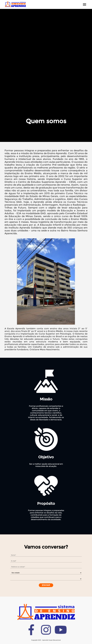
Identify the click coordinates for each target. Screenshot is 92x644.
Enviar (46, 585)
